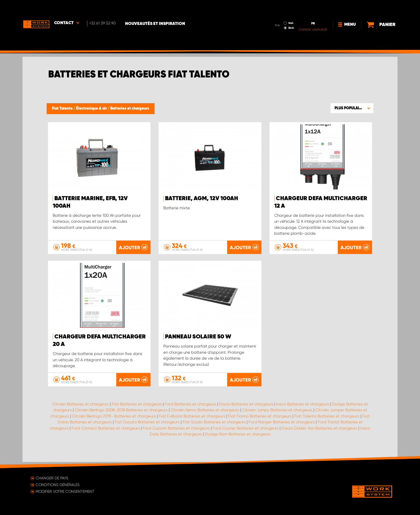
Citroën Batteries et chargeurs (80, 410)
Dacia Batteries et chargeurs (246, 410)
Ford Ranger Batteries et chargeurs (282, 428)
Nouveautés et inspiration (157, 8)
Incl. (280, 8)
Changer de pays (52, 478)
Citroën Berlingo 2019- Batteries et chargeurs (114, 422)
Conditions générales (58, 485)
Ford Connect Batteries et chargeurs (106, 434)
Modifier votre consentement (65, 491)
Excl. (280, 12)
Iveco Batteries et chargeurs (303, 410)
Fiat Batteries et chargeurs (137, 410)
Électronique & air (92, 109)
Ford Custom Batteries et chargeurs (176, 434)
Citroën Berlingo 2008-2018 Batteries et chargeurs (121, 416)
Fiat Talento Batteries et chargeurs (327, 422)
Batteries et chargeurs (130, 109)
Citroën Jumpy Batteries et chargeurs (277, 416)
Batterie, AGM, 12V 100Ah (202, 199)
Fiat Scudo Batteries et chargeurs (214, 428)
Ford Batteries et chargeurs (190, 410)
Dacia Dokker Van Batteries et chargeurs (319, 434)
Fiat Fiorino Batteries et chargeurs (260, 422)
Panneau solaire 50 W (198, 337)
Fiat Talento (63, 109)
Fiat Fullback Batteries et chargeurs (192, 422)
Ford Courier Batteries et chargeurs (246, 434)
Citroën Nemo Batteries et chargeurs (205, 416)
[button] (352, 108)
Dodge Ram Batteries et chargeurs (238, 440)
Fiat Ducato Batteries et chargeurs (147, 428)
